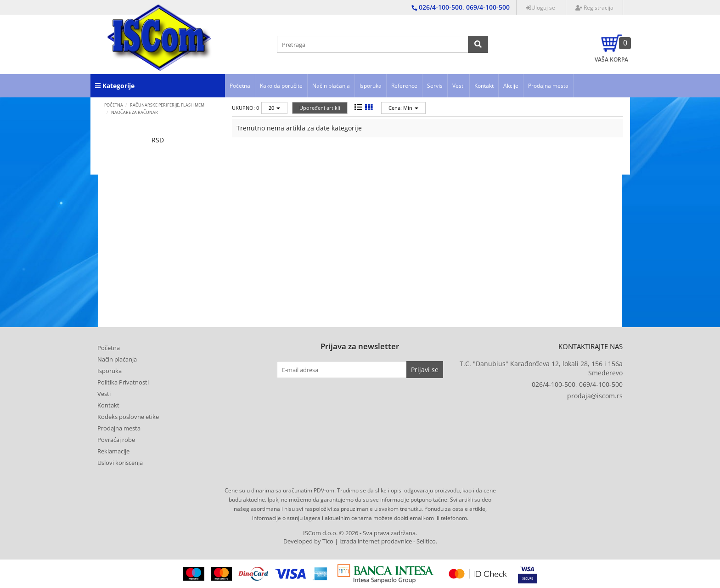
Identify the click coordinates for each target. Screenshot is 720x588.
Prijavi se (425, 370)
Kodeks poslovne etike (128, 417)
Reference (404, 86)
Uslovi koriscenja (120, 463)
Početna (240, 86)
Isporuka (371, 86)
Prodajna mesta (548, 86)
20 (274, 108)
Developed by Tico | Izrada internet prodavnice (348, 541)
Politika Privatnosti (123, 382)
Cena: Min (403, 108)
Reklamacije (113, 451)
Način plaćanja (331, 86)
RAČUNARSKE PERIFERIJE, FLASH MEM (167, 105)
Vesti (458, 86)
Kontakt (484, 86)
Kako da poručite (281, 86)
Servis (435, 86)
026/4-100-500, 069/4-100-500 (577, 384)
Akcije (511, 86)
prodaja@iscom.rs (595, 396)
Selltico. (427, 541)
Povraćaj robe (116, 440)
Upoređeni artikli (320, 108)
